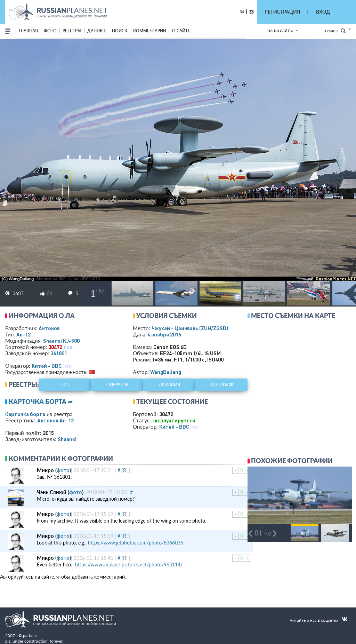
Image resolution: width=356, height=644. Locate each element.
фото (50, 31)
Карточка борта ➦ (41, 401)
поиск (120, 31)
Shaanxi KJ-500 (61, 341)
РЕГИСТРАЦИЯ (282, 12)
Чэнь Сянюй (52, 492)
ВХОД (323, 12)
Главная (28, 31)
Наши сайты (280, 31)
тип (68, 347)
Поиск (335, 31)
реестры (72, 31)
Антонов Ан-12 (55, 420)
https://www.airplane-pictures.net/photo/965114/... (130, 565)
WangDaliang (166, 372)
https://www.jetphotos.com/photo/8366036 (136, 543)
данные (97, 31)
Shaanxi (67, 439)
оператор (117, 385)
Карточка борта (25, 414)
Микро (45, 470)
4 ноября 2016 (164, 334)
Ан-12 (23, 334)
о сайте (181, 31)
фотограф (222, 385)
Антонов (49, 328)
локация (169, 385)
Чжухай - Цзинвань (190, 328)
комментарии (150, 31)
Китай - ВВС (47, 366)
